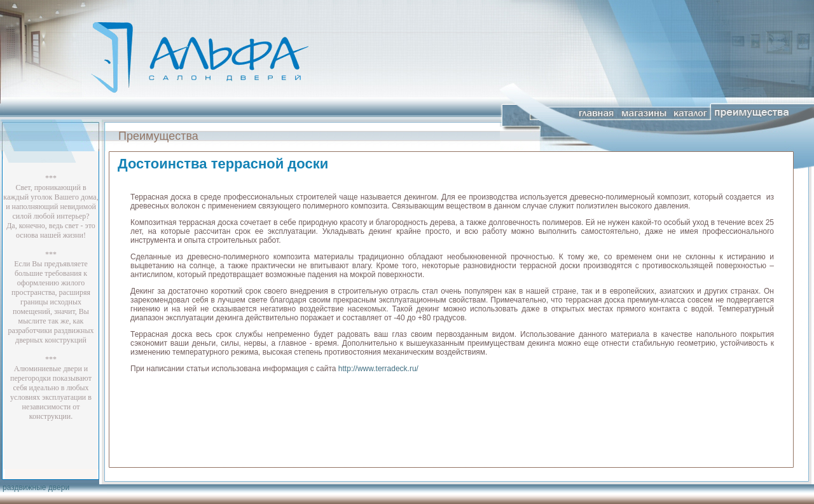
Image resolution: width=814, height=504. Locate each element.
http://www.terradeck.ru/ (378, 369)
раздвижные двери (36, 487)
